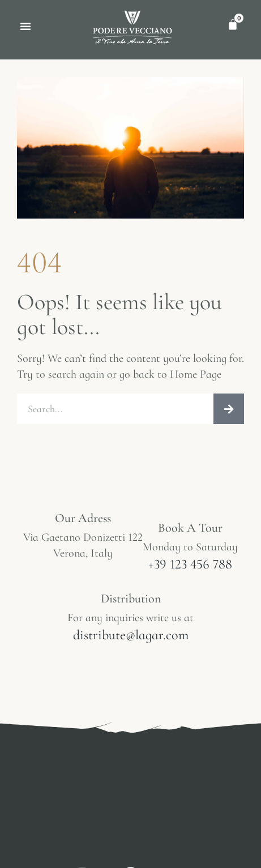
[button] (25, 26)
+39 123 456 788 (190, 564)
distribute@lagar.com (131, 635)
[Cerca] (229, 409)
